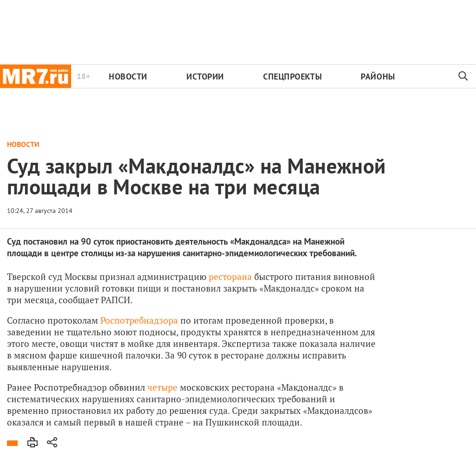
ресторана (230, 276)
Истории (205, 76)
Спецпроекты (292, 76)
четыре (162, 387)
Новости (128, 76)
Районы (378, 76)
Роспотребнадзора (139, 320)
